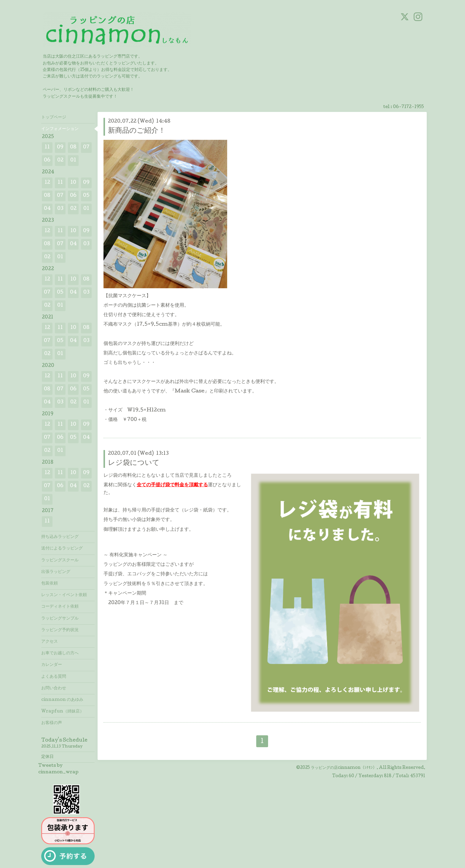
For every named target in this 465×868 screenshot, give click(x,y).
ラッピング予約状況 (60, 630)
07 (86, 147)
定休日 (47, 757)
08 (73, 147)
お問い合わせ (54, 688)
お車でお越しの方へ (60, 653)
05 (86, 196)
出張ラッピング (56, 572)
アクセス (50, 642)
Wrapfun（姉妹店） (63, 712)
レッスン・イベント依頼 (64, 595)
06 (47, 160)
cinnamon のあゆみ (62, 700)
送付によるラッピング (62, 549)
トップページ (54, 118)
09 (60, 147)
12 (47, 183)
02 (60, 160)
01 (73, 160)
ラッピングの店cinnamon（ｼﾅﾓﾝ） (344, 768)
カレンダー (52, 665)
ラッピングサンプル (60, 619)
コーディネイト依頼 (60, 607)
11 (47, 147)
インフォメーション (60, 129)
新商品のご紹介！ (137, 131)
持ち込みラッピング (60, 537)
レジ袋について (134, 463)
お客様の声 (52, 723)
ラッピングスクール (60, 560)
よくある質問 (54, 677)
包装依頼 (50, 584)
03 (60, 209)
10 (73, 183)
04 (47, 209)
